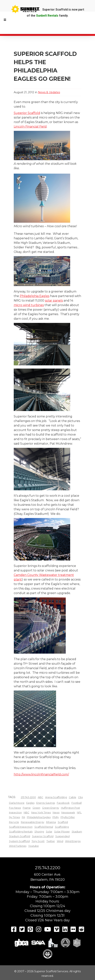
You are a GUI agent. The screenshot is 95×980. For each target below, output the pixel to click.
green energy (51, 808)
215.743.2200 (48, 868)
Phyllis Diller (68, 817)
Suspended (62, 836)
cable (73, 797)
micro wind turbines (29, 305)
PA (23, 817)
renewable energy (33, 822)
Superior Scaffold (27, 113)
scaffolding (62, 827)
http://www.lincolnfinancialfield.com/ (41, 774)
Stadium (77, 831)
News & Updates (49, 92)
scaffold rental (44, 827)
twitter (51, 841)
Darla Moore (17, 803)
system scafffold (19, 841)
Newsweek (68, 812)
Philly (56, 817)
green (36, 808)
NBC (27, 812)
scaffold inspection (21, 827)
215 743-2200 (28, 797)
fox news (15, 808)
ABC (41, 797)
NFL (79, 812)
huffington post (70, 808)
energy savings (46, 803)
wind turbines (18, 846)
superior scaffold (43, 836)
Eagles (30, 803)
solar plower (62, 831)
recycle (14, 822)
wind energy (73, 841)
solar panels (54, 301)
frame (27, 808)
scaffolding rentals (21, 831)
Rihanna (51, 822)
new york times (41, 812)
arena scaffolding (56, 797)
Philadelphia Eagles (35, 296)
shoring (39, 831)
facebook (63, 803)
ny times (14, 817)
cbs (80, 797)
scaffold (63, 822)
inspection (15, 812)
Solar (49, 831)
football (77, 803)
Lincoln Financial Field (30, 127)
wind (60, 841)
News (56, 812)
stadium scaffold (20, 836)
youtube (33, 846)
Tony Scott (38, 841)
